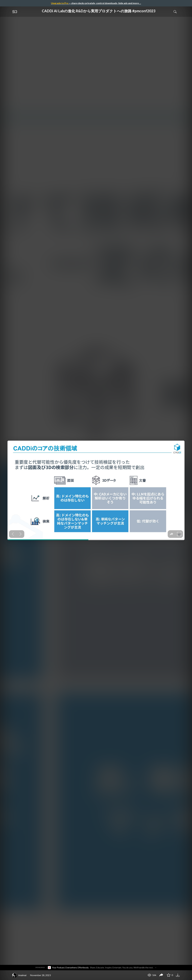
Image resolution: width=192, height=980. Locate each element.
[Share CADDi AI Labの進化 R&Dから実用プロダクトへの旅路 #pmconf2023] (161, 975)
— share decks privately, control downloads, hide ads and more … (96, 3)
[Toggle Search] (175, 12)
